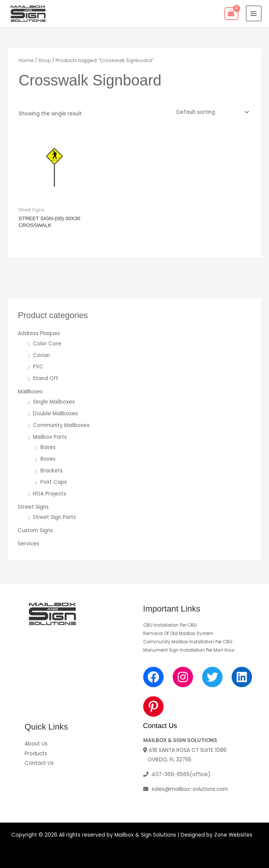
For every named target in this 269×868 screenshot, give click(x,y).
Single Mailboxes (54, 402)
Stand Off (46, 378)
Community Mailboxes (61, 425)
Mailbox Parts (50, 437)
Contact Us (39, 763)
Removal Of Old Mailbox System (178, 634)
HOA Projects (49, 494)
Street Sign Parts (54, 517)
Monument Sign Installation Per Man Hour (189, 650)
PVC (38, 367)
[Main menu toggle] (254, 13)
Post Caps (54, 482)
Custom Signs (35, 530)
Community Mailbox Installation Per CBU (188, 642)
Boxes (48, 459)
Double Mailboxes (55, 414)
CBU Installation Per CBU (170, 625)
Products (36, 754)
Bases (48, 447)
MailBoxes (30, 392)
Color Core (47, 344)
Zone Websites (233, 835)
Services (29, 544)
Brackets (52, 471)
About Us (36, 744)
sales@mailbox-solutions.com (190, 789)
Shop (45, 60)
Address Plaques (39, 333)
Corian (41, 355)
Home (26, 60)
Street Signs (33, 507)
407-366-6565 (171, 774)
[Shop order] (211, 112)
